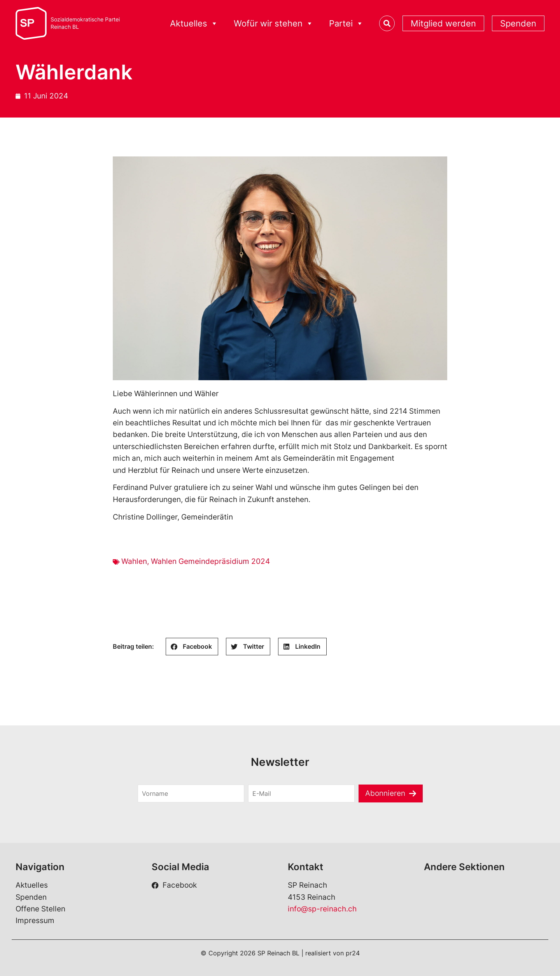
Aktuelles (194, 24)
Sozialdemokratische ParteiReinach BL (85, 23)
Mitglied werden (443, 23)
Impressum (35, 921)
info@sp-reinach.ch (322, 909)
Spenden (518, 23)
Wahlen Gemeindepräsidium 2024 (210, 561)
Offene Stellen (40, 909)
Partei (346, 24)
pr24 (353, 953)
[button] (192, 647)
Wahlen (134, 561)
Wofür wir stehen (274, 24)
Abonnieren (385, 793)
